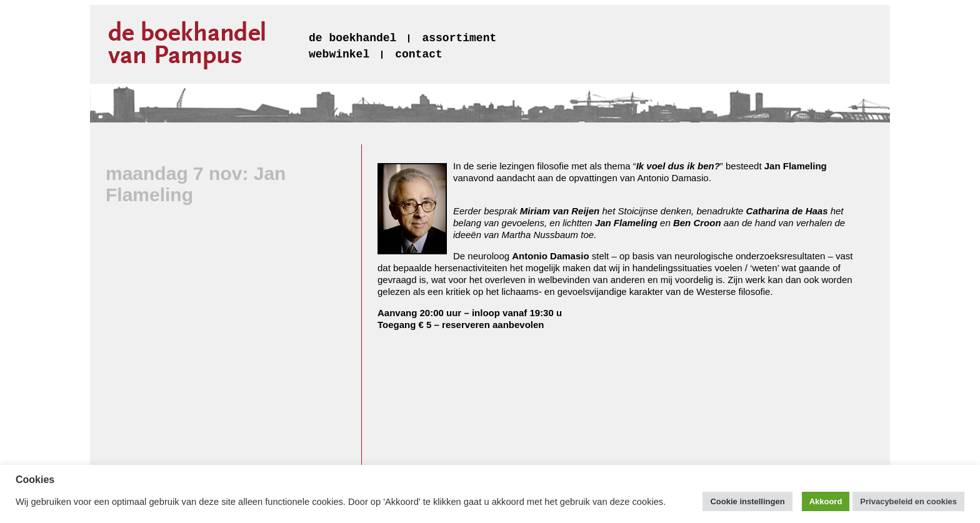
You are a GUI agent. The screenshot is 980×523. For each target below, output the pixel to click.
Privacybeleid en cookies (908, 501)
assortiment (459, 38)
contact (419, 54)
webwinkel (339, 54)
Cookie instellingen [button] (747, 501)
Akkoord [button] (826, 501)
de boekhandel (352, 38)
